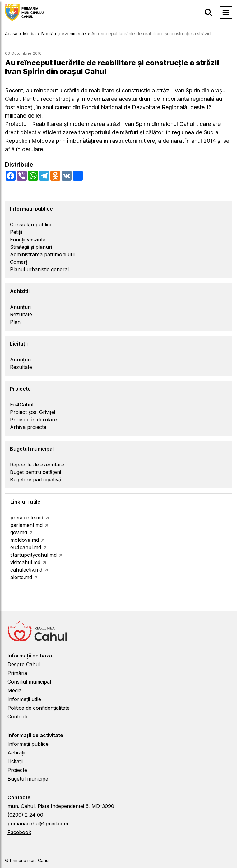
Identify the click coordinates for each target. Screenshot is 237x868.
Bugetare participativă (36, 480)
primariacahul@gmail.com (38, 824)
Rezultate (21, 314)
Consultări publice (31, 225)
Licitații (15, 761)
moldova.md (25, 540)
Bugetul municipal (28, 779)
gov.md (19, 532)
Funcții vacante (28, 239)
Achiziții (16, 753)
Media (14, 690)
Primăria (17, 673)
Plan (15, 322)
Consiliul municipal (29, 682)
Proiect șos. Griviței (33, 412)
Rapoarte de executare (37, 465)
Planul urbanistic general (39, 269)
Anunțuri (20, 307)
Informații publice (28, 744)
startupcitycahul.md (33, 555)
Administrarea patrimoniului (42, 254)
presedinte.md (27, 518)
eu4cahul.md (26, 547)
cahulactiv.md (26, 570)
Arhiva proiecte (28, 427)
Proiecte (17, 770)
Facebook (19, 832)
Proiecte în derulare (33, 420)
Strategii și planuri (31, 247)
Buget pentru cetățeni (35, 472)
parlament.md (26, 525)
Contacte (18, 717)
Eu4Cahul (22, 405)
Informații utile (24, 699)
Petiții (16, 232)
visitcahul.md (25, 562)
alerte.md (21, 577)
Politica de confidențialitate (39, 708)
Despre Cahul (24, 664)
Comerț (19, 262)
